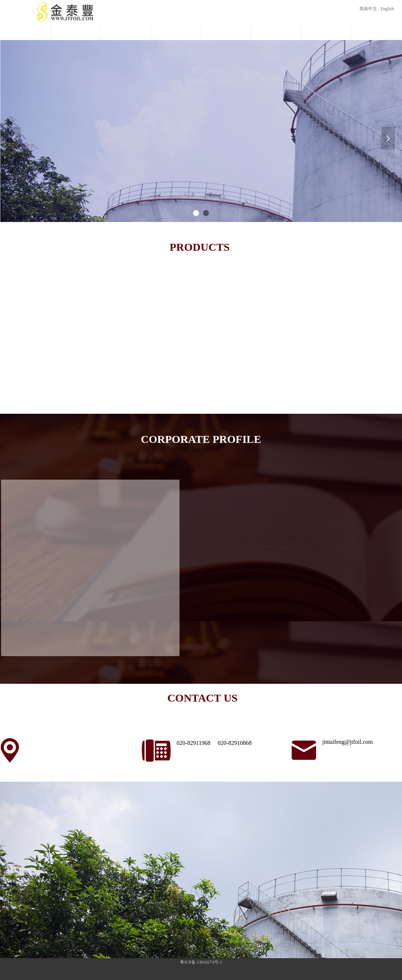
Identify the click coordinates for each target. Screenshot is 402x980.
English (387, 9)
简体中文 (368, 9)
